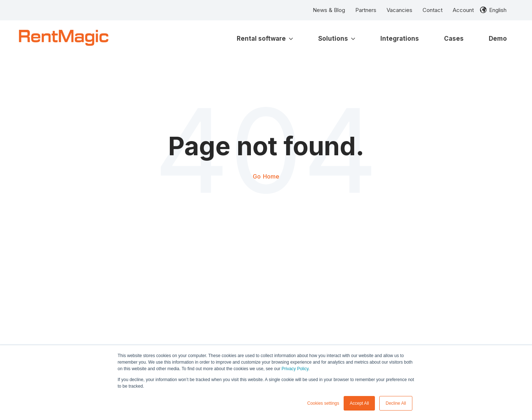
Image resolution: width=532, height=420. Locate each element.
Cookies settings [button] (323, 403)
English (498, 10)
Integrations (400, 39)
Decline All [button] (396, 403)
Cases (454, 39)
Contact (433, 10)
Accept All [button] (359, 403)
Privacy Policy (295, 369)
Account (463, 10)
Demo (498, 39)
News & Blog (329, 10)
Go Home (266, 176)
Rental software (265, 39)
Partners (366, 10)
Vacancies (399, 10)
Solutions (337, 39)
